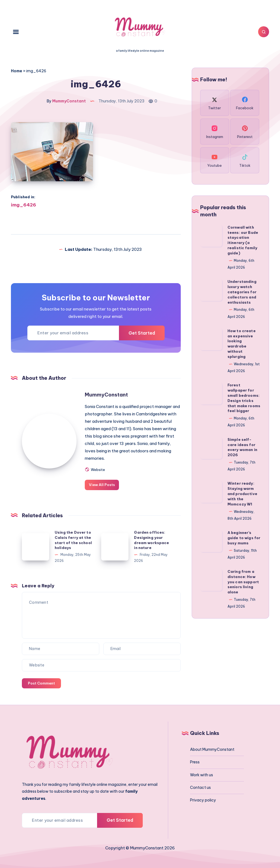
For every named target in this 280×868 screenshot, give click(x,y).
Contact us (200, 787)
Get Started (142, 333)
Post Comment (41, 683)
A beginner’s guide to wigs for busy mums (244, 538)
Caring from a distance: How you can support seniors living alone (243, 582)
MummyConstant (106, 395)
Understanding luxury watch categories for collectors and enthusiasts (242, 292)
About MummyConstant (212, 749)
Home (17, 71)
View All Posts (102, 485)
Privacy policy (203, 800)
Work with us (202, 775)
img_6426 (24, 205)
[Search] (264, 32)
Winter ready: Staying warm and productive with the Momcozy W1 (242, 494)
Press (195, 762)
